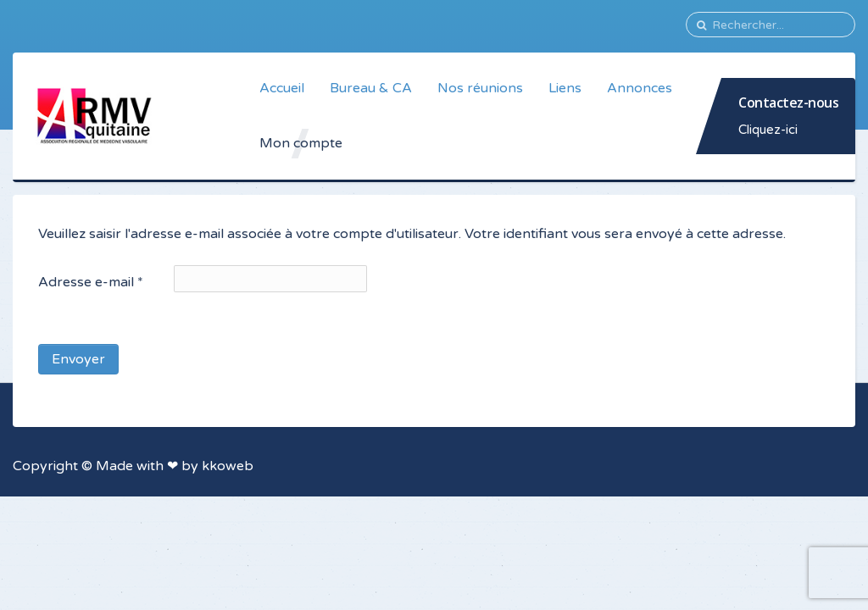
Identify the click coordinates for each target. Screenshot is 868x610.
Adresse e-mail (91, 282)
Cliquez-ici (768, 130)
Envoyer (78, 359)
